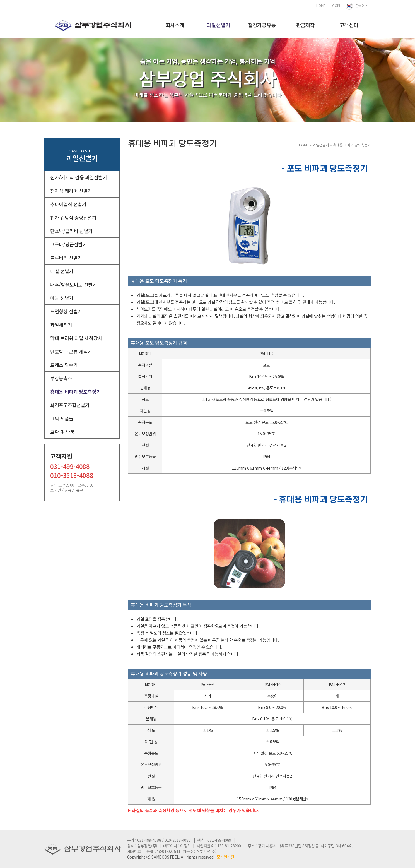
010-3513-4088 (72, 476)
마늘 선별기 (62, 298)
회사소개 (175, 25)
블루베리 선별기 (66, 258)
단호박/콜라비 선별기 (71, 231)
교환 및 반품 (62, 432)
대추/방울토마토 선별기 (74, 284)
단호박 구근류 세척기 (71, 351)
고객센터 (349, 25)
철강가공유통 (262, 25)
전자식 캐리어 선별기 (71, 191)
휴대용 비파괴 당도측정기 (75, 392)
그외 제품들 (62, 418)
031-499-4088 (70, 467)
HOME (321, 5)
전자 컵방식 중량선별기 (73, 217)
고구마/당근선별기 (69, 244)
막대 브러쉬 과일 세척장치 (76, 338)
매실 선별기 (62, 271)
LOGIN (335, 5)
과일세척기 (61, 325)
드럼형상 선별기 (66, 311)
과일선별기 (218, 25)
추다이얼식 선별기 (68, 204)
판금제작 (306, 25)
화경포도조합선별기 (70, 405)
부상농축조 (61, 378)
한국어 (357, 6)
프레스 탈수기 (64, 365)
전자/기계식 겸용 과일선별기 (79, 177)
